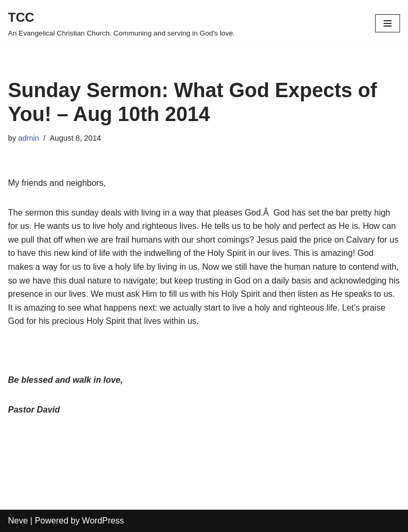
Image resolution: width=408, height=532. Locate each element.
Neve (18, 521)
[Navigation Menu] (388, 23)
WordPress (103, 521)
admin (28, 138)
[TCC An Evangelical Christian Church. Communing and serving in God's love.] (121, 23)
